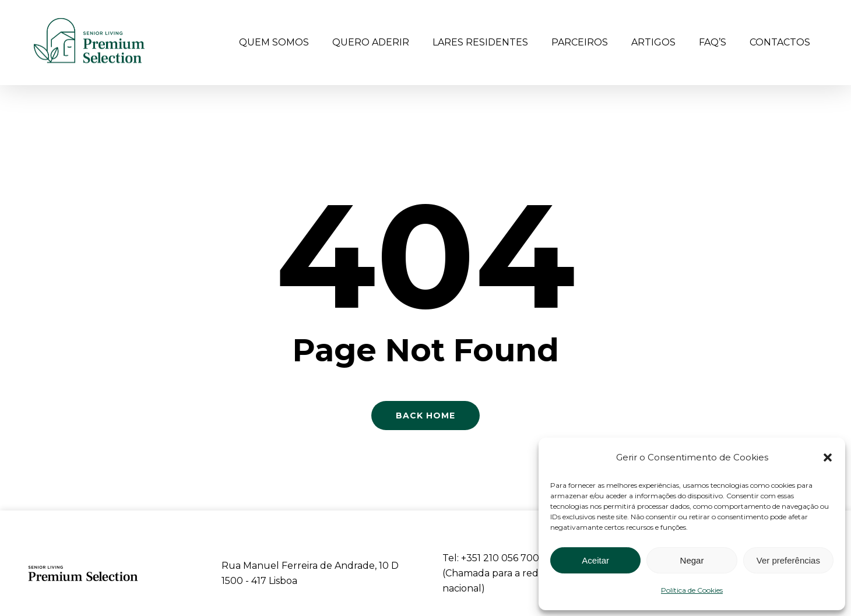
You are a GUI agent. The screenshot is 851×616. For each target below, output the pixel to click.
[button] (828, 457)
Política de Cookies (692, 590)
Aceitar (595, 560)
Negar (692, 560)
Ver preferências (788, 560)
